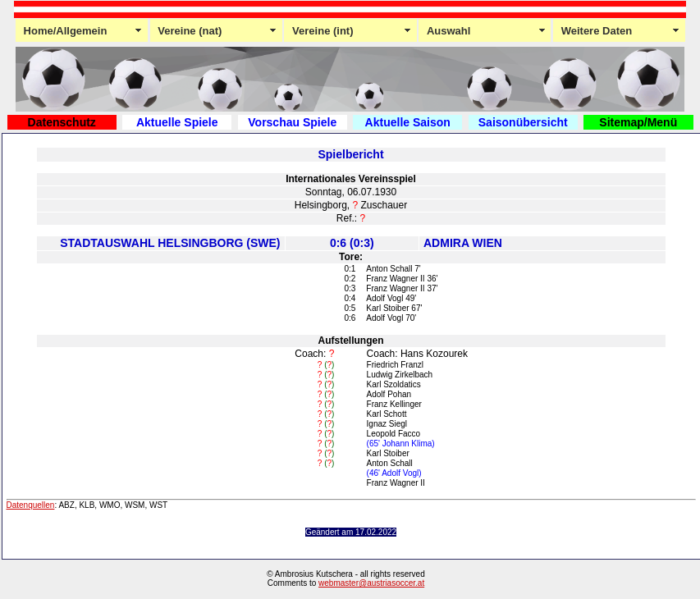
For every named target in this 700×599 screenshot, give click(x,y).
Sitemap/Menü (638, 122)
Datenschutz (62, 122)
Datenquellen (31, 505)
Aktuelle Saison (408, 122)
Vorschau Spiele (292, 122)
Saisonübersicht (523, 122)
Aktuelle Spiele (177, 122)
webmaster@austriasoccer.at (371, 583)
